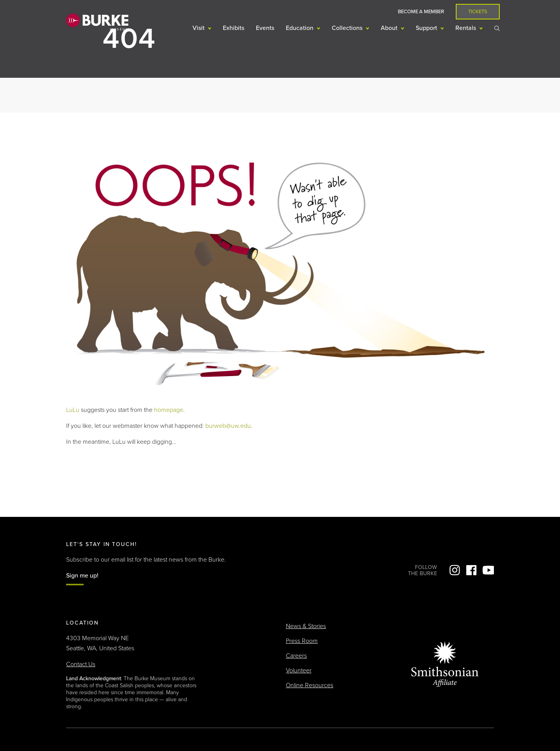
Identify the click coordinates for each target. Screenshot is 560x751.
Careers (296, 656)
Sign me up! (82, 576)
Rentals (466, 28)
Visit (199, 28)
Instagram (455, 570)
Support (427, 28)
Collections (348, 28)
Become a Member (421, 12)
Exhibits (234, 28)
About (390, 28)
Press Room (302, 641)
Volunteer (299, 670)
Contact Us (81, 664)
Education (300, 28)
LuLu (73, 410)
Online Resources (310, 685)
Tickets (478, 12)
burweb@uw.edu (228, 426)
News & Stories (306, 626)
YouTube (488, 570)
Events (265, 28)
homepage (169, 410)
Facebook (471, 570)
